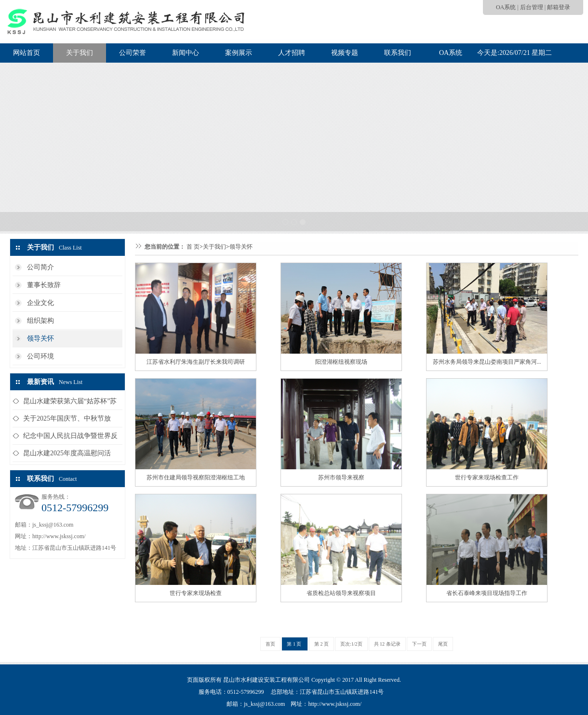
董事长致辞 (44, 285)
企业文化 (40, 303)
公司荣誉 (133, 53)
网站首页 (27, 53)
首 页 (193, 247)
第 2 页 (321, 644)
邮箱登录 (559, 7)
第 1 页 (295, 644)
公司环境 (40, 356)
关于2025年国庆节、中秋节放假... (67, 421)
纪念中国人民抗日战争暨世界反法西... (70, 438)
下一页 (419, 644)
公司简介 (40, 267)
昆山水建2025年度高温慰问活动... (67, 456)
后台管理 (532, 7)
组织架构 (40, 321)
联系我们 (398, 53)
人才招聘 (292, 53)
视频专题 (345, 53)
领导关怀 (40, 338)
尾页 (443, 644)
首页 (270, 644)
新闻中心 (186, 53)
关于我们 (80, 53)
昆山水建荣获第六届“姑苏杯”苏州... (70, 404)
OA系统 (506, 7)
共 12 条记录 (387, 644)
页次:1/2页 (351, 644)
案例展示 (239, 53)
